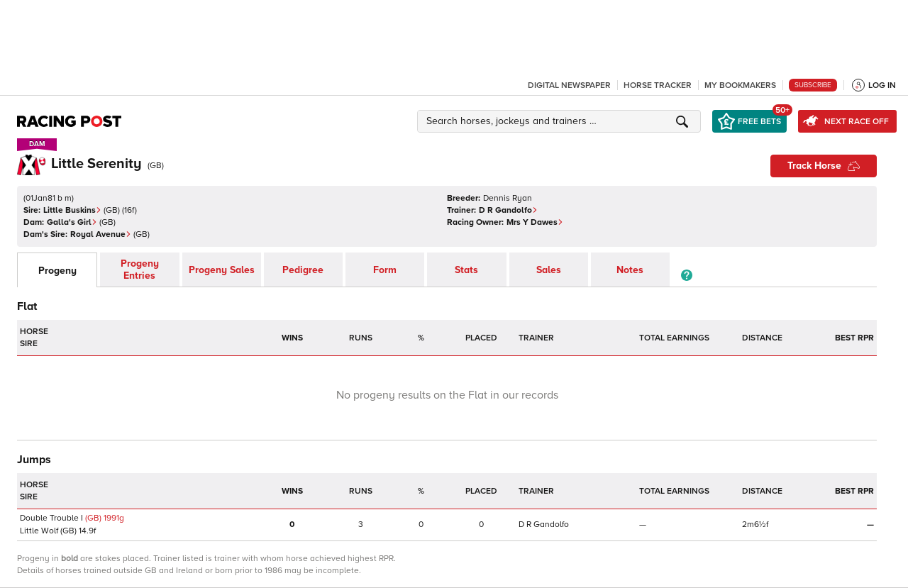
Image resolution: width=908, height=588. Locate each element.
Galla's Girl (72, 222)
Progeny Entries (140, 270)
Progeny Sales (222, 270)
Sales (549, 270)
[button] (561, 121)
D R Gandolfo (508, 210)
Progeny (57, 271)
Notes (630, 270)
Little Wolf (39, 531)
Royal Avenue (101, 234)
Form (385, 270)
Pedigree (303, 270)
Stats (466, 270)
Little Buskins (72, 210)
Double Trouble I (51, 518)
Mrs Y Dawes (535, 222)
